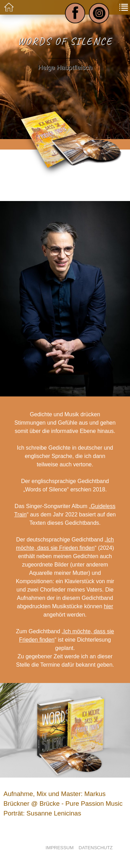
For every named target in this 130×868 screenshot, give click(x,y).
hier (109, 606)
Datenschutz (96, 848)
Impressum (60, 848)
